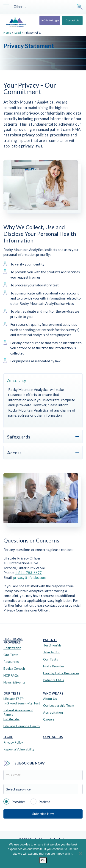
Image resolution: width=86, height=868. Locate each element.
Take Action (52, 652)
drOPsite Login (50, 20)
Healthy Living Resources (61, 673)
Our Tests (11, 655)
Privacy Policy (13, 742)
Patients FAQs (54, 680)
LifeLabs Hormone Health (22, 726)
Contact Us (72, 20)
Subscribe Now (43, 814)
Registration (12, 648)
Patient (40, 801)
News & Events (14, 682)
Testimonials (52, 645)
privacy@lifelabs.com (29, 577)
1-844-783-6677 (28, 573)
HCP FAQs (11, 675)
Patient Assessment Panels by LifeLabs (18, 715)
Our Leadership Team (59, 705)
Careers (49, 719)
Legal (18, 33)
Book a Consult (14, 668)
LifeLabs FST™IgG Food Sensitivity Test (22, 701)
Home (7, 33)
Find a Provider (54, 666)
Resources (11, 662)
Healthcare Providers (13, 641)
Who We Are (53, 694)
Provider (14, 801)
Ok (43, 860)
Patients (50, 640)
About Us (50, 699)
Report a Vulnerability (19, 749)
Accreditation (53, 712)
